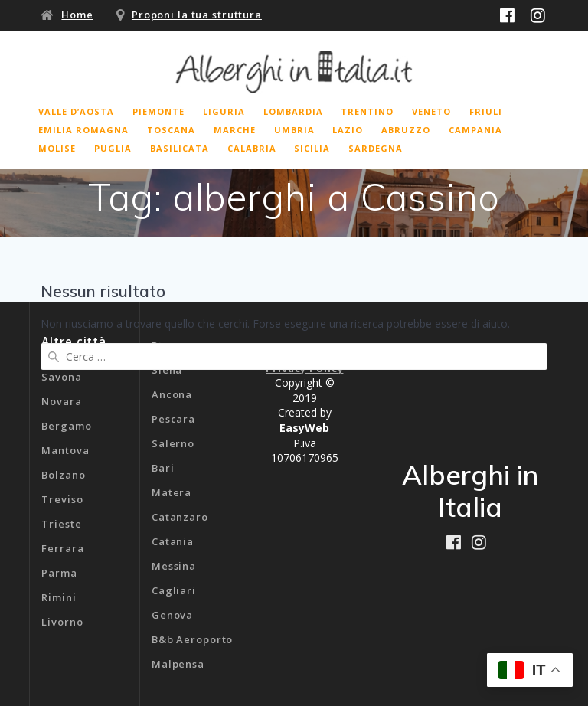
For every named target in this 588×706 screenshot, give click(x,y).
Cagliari (174, 590)
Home (77, 15)
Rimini (59, 597)
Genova (172, 615)
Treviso (62, 499)
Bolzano (63, 475)
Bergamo (66, 426)
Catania (173, 541)
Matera (171, 492)
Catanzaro (180, 517)
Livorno (62, 622)
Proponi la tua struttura (197, 15)
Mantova (65, 450)
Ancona (172, 394)
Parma (59, 573)
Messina (174, 566)
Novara (61, 401)
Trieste (61, 524)
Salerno (173, 443)
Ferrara (62, 548)
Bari (163, 468)
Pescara (173, 419)
